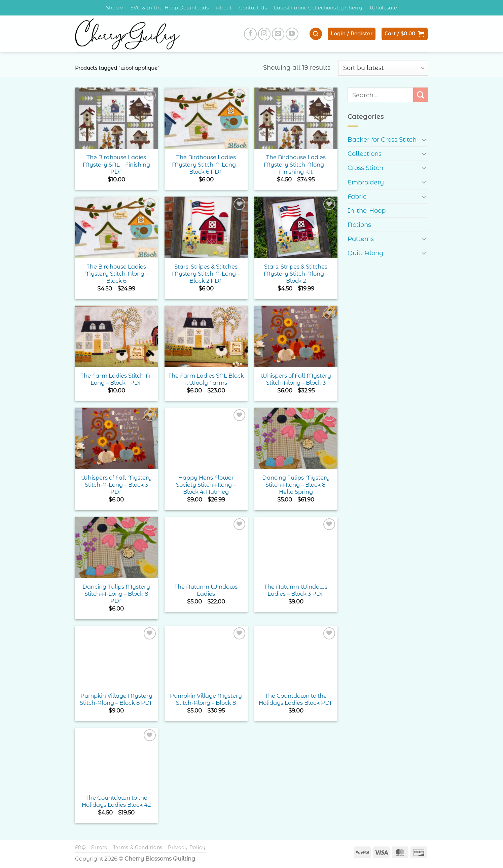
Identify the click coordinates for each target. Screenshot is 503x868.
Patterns (361, 239)
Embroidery (366, 182)
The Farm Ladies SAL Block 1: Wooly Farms (206, 379)
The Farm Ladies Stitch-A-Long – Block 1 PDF (116, 379)
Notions (359, 225)
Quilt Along (366, 253)
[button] (316, 34)
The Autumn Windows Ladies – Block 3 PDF (296, 590)
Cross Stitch (365, 168)
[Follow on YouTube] (292, 34)
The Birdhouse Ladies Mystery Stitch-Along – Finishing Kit (296, 164)
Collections (365, 154)
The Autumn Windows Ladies (206, 590)
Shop (115, 8)
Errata (99, 847)
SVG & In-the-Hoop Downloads (170, 8)
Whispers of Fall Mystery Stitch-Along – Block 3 (296, 379)
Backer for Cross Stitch (382, 140)
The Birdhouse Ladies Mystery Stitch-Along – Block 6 (116, 274)
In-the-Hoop (367, 211)
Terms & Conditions (138, 847)
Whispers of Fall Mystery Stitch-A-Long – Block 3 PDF (116, 485)
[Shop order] (383, 68)
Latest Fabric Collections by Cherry (318, 8)
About (224, 8)
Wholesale (383, 8)
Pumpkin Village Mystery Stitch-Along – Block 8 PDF (116, 699)
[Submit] (421, 95)
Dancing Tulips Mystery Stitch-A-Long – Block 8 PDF (116, 594)
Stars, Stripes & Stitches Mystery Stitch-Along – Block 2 (296, 274)
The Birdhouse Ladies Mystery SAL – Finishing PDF (116, 164)
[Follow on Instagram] (264, 34)
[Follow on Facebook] (250, 34)
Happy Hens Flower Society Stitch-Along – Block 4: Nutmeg (206, 485)
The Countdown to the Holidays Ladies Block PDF (296, 699)
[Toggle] (424, 140)
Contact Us (253, 8)
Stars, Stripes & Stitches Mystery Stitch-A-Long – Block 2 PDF (206, 274)
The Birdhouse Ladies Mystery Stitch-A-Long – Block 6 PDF (206, 164)
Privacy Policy (187, 847)
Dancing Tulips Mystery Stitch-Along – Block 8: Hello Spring (296, 485)
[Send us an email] (278, 34)
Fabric (357, 196)
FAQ (81, 847)
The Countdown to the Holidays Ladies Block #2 (116, 801)
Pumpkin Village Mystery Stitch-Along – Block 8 (206, 699)
